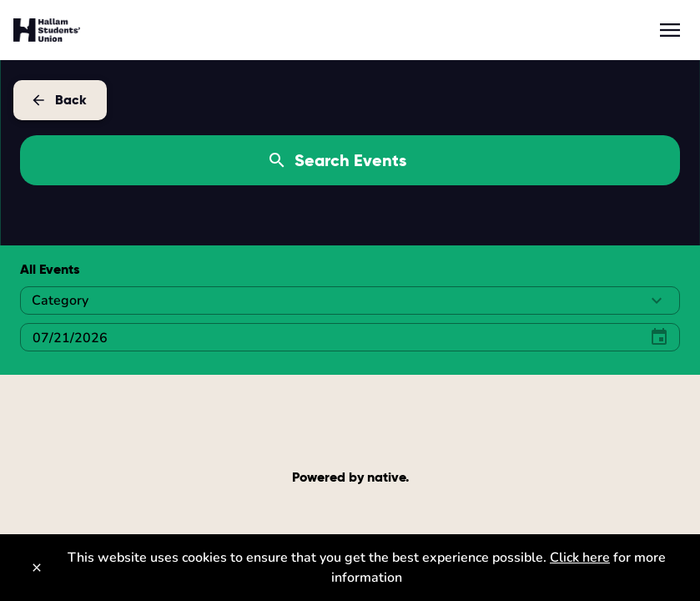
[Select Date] (327, 338)
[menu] (670, 30)
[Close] (37, 568)
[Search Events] (350, 160)
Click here (580, 558)
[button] (350, 300)
